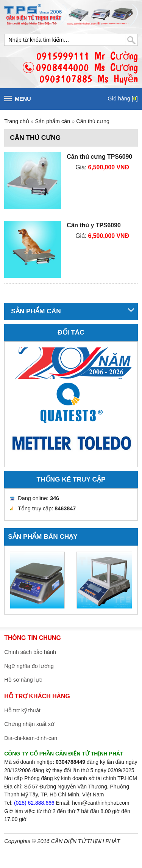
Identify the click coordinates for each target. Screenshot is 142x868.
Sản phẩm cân (54, 121)
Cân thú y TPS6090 (94, 225)
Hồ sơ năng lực (23, 680)
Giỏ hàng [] (122, 99)
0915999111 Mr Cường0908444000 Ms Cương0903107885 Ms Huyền (87, 67)
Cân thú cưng (93, 121)
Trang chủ (16, 121)
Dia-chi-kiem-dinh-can (31, 738)
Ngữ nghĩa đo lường (29, 666)
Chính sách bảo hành (30, 652)
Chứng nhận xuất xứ (29, 724)
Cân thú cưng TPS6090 (99, 157)
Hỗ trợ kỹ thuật (22, 710)
